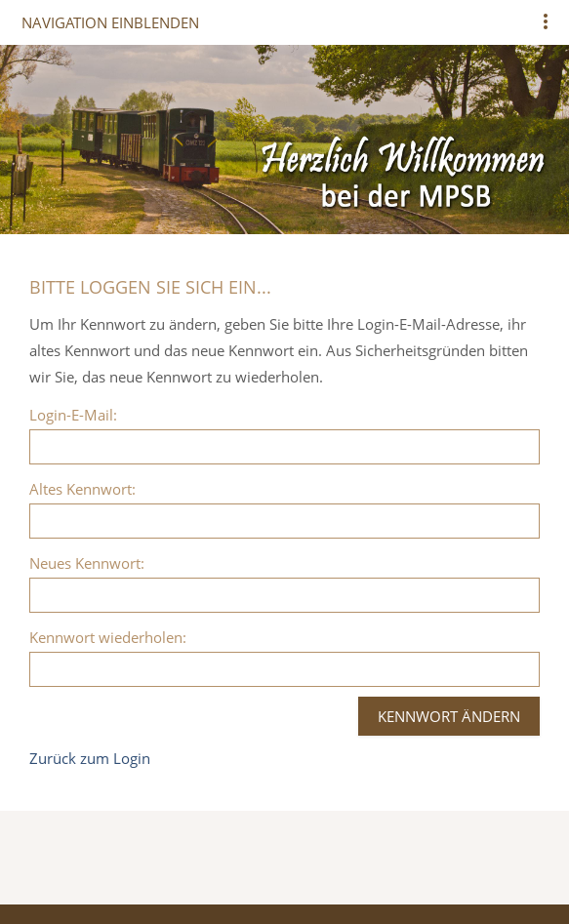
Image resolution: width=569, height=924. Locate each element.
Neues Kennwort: (87, 563)
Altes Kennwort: (82, 489)
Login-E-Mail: (73, 415)
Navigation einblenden (110, 22)
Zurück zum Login (90, 758)
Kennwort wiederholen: (108, 637)
